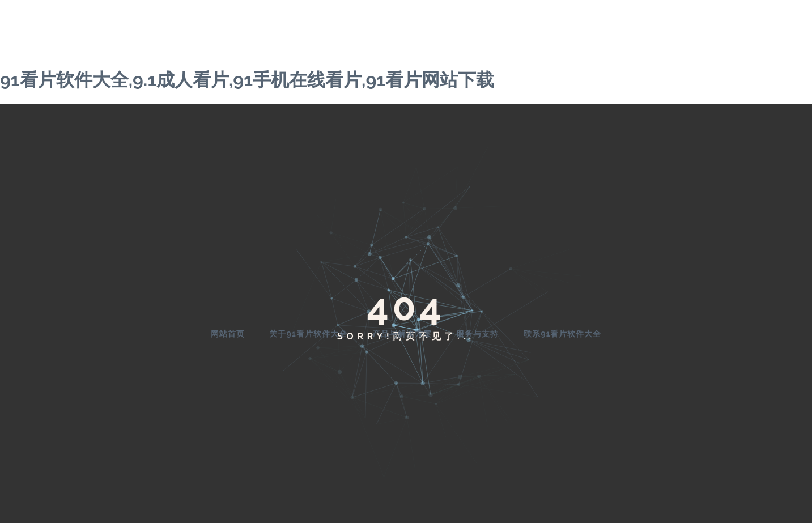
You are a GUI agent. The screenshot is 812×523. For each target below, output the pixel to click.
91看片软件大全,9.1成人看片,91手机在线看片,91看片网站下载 (247, 80)
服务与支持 (477, 334)
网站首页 (228, 334)
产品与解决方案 (402, 334)
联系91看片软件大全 (562, 334)
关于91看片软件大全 (308, 334)
